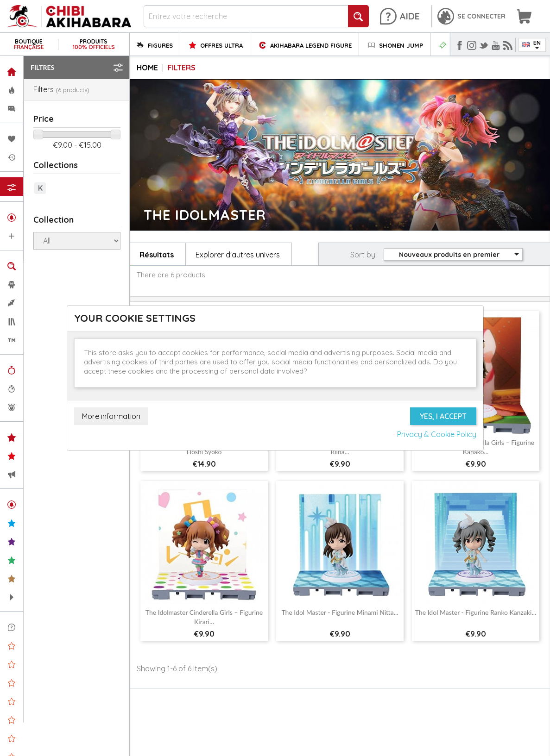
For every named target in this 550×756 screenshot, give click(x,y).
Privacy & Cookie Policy (437, 434)
